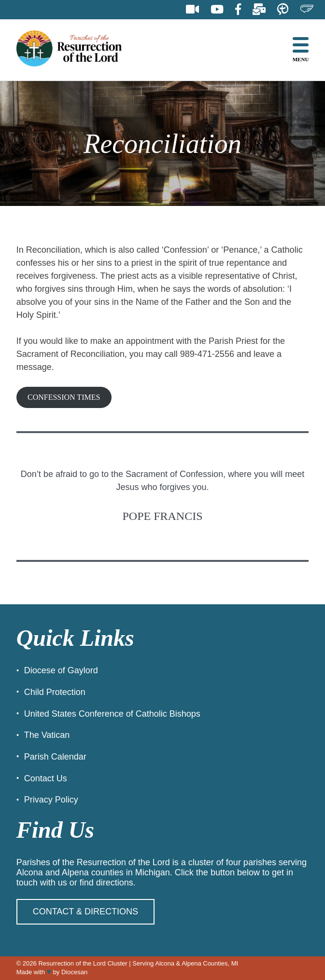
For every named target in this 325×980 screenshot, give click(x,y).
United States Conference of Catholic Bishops (112, 714)
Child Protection (55, 692)
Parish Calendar (55, 757)
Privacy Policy (51, 800)
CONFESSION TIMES (64, 397)
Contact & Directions (85, 912)
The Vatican (47, 735)
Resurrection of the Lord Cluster (83, 963)
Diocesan (74, 972)
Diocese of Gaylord (61, 670)
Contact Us (46, 778)
